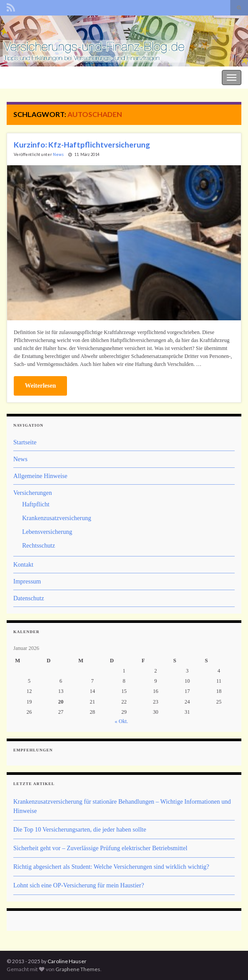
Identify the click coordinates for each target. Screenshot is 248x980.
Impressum (27, 581)
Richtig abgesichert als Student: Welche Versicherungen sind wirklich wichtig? (111, 867)
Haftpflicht (36, 504)
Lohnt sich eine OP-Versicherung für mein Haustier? (79, 885)
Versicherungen (33, 493)
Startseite (25, 442)
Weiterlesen (40, 386)
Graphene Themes (78, 969)
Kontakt (23, 565)
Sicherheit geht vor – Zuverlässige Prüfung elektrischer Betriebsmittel (100, 848)
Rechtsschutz (39, 546)
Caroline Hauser (67, 961)
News (58, 154)
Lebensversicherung (47, 532)
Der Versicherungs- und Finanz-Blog (50, 76)
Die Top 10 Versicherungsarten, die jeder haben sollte (80, 830)
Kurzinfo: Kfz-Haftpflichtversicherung (82, 145)
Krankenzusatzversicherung (57, 518)
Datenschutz (29, 598)
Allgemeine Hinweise (40, 476)
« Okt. (122, 721)
